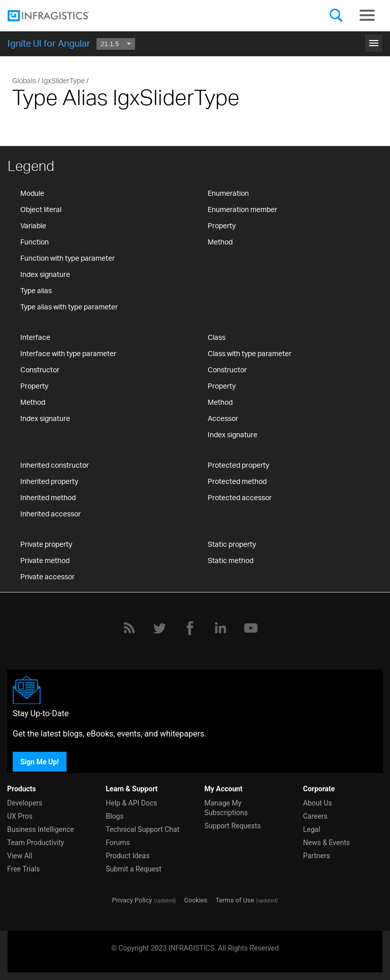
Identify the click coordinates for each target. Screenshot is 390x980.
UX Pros (20, 816)
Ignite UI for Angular (49, 43)
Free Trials (23, 869)
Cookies (196, 900)
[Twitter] (159, 628)
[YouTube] (251, 628)
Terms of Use (235, 900)
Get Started (195, 40)
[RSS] (129, 628)
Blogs (115, 816)
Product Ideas (127, 856)
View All (20, 856)
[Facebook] (190, 628)
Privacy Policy (132, 900)
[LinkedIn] (220, 628)
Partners (317, 856)
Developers (25, 803)
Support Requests (233, 826)
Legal (312, 829)
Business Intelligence (41, 829)
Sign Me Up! (40, 761)
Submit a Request (134, 869)
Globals (24, 80)
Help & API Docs (131, 803)
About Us (318, 803)
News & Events (327, 843)
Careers (315, 816)
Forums (118, 843)
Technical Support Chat (142, 829)
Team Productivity (36, 843)
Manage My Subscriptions (226, 808)
